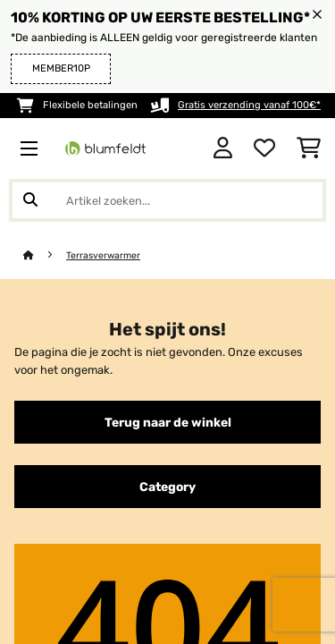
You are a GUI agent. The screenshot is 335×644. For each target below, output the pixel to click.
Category (167, 487)
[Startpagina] (45, 255)
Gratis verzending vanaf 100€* (249, 105)
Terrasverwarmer (103, 255)
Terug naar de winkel (168, 422)
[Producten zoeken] (167, 200)
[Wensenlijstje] (264, 148)
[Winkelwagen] (309, 148)
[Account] (223, 148)
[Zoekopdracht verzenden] (30, 200)
